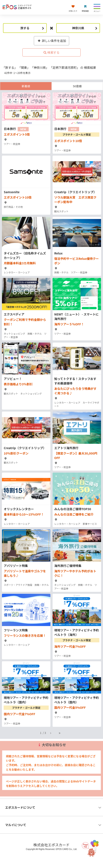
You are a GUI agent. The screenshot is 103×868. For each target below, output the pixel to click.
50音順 (77, 86)
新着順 (26, 86)
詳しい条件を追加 (52, 41)
